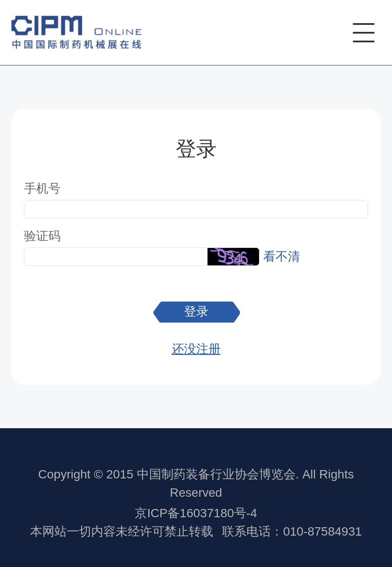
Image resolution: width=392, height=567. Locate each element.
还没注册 (196, 349)
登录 (196, 311)
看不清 (282, 256)
